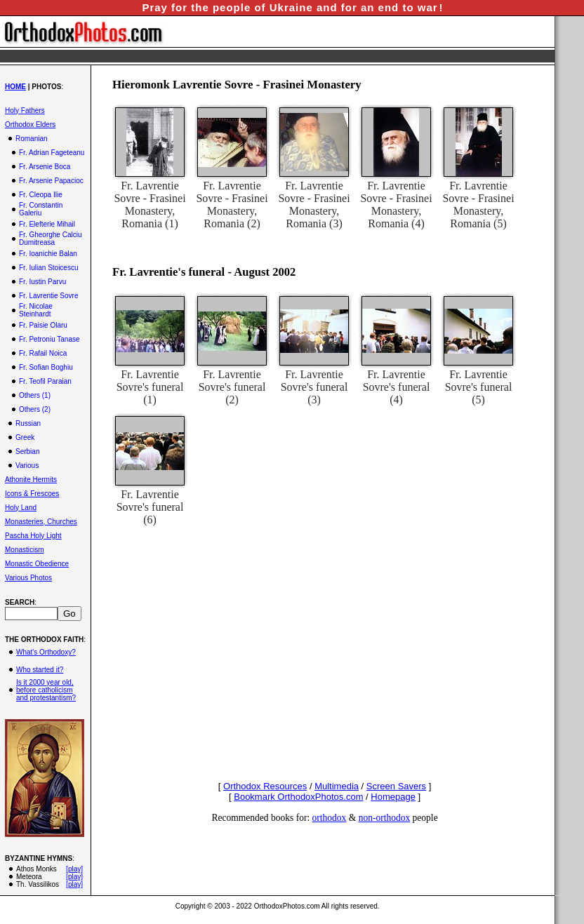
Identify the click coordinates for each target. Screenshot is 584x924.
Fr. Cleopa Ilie (41, 195)
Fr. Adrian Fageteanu (52, 153)
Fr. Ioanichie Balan (48, 254)
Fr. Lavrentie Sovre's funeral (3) (314, 387)
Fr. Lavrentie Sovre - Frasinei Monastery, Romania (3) (314, 205)
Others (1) (35, 395)
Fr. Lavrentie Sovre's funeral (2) (232, 387)
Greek (25, 437)
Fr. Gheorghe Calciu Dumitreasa (51, 239)
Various (27, 466)
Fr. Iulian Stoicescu (48, 268)
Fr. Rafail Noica (43, 353)
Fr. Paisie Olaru (43, 325)
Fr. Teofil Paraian (45, 381)
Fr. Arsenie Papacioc (51, 181)
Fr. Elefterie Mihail (47, 224)
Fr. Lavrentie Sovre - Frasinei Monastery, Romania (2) (232, 205)
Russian (28, 423)
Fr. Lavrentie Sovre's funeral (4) (397, 387)
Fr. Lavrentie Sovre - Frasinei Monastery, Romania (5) (478, 205)
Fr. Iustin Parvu (42, 282)
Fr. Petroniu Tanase (49, 339)
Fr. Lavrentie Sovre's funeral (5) (479, 387)
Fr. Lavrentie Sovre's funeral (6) (150, 507)
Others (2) (35, 409)
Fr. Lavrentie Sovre (48, 296)
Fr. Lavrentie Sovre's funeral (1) (150, 387)
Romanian (32, 139)
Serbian (27, 451)
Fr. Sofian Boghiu (46, 367)
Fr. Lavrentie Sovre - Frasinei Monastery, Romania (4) (396, 205)
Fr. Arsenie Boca (45, 167)
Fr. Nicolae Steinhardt (36, 310)
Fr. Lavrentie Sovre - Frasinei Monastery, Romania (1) (150, 205)
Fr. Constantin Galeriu (41, 209)
